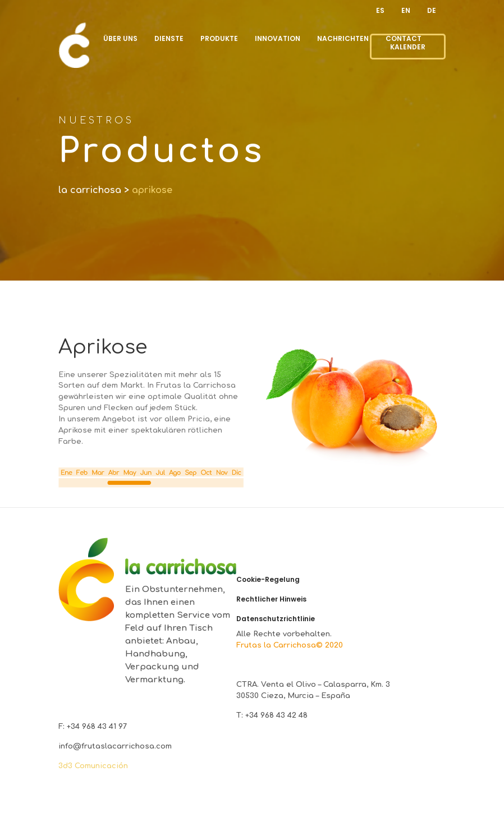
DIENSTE (169, 38)
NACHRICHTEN (343, 38)
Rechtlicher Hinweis (271, 599)
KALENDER (408, 47)
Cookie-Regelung (268, 580)
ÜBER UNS (120, 38)
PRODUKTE (219, 38)
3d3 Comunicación (93, 766)
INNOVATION (278, 38)
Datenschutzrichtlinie (276, 619)
